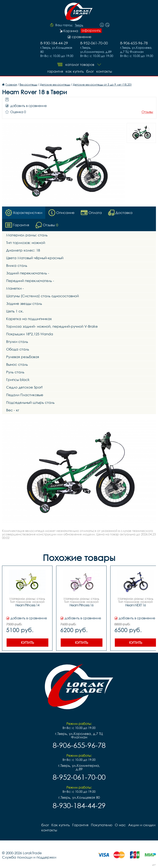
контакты (104, 71)
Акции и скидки (142, 825)
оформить (91, 30)
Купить (27, 642)
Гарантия (55, 71)
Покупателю (102, 825)
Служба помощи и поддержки (29, 857)
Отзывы (147, 112)
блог (90, 71)
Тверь (79, 25)
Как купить (75, 71)
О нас (120, 825)
